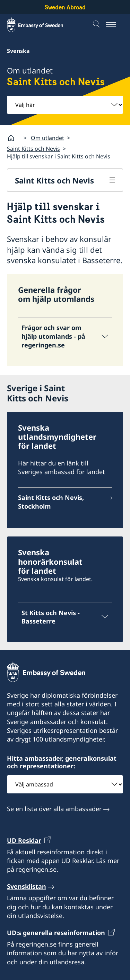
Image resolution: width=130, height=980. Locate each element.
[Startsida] (14, 138)
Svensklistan (27, 886)
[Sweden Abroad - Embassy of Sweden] (42, 25)
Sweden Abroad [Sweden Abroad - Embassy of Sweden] (65, 7)
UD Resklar (24, 840)
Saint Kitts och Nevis (33, 149)
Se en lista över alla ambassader (54, 809)
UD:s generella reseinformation (56, 933)
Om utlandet (47, 138)
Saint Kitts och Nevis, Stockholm (51, 502)
